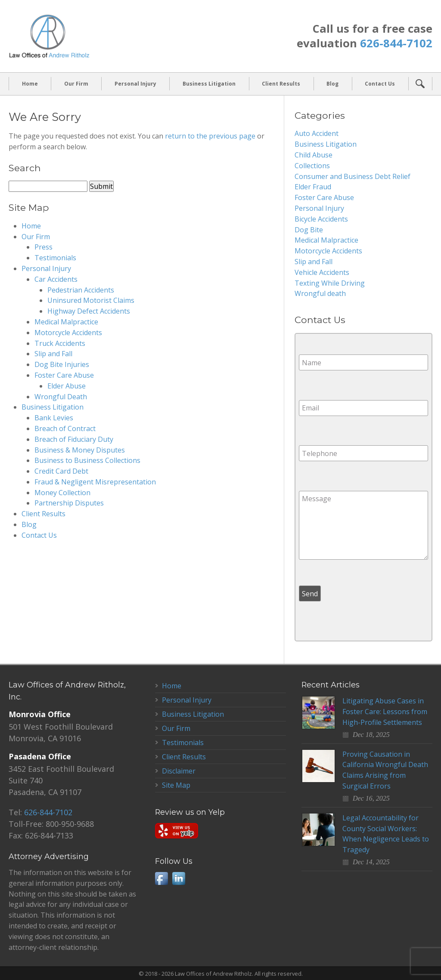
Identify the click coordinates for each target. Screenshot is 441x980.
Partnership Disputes (69, 503)
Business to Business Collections (87, 460)
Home (30, 84)
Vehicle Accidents (322, 272)
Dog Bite (309, 230)
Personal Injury (135, 84)
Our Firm (76, 84)
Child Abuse (314, 155)
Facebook (161, 878)
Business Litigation (209, 84)
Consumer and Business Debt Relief (352, 176)
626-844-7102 (396, 43)
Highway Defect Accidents (89, 311)
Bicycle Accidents (321, 219)
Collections (312, 166)
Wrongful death (320, 293)
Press (43, 247)
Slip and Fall (53, 354)
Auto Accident (317, 133)
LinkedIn (179, 878)
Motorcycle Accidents (68, 333)
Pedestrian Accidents (81, 290)
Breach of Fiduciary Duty (74, 439)
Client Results (281, 84)
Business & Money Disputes (80, 450)
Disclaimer (179, 771)
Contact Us (380, 84)
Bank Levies (54, 418)
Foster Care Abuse (64, 375)
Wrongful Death (61, 397)
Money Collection (62, 493)
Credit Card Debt (61, 471)
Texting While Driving (330, 283)
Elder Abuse (67, 386)
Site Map (176, 785)
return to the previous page (210, 136)
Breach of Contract (65, 428)
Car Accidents (56, 279)
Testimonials (55, 258)
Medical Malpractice (66, 322)
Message (363, 525)
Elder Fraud (313, 187)
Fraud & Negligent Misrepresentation (95, 482)
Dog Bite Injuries (62, 364)
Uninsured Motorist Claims (91, 300)
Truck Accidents (60, 343)
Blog (332, 84)
